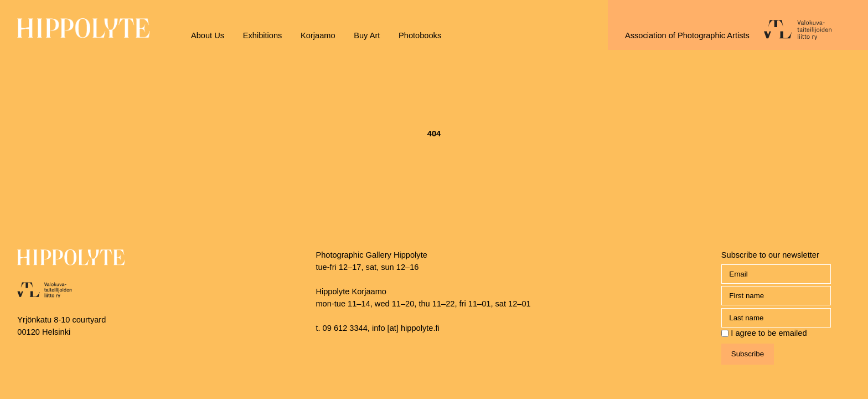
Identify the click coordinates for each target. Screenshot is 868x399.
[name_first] (776, 296)
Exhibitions (263, 35)
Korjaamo (318, 35)
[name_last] (776, 318)
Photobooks (420, 35)
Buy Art (367, 35)
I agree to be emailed (769, 333)
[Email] (776, 274)
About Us (208, 35)
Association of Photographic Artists (687, 35)
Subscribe (748, 354)
